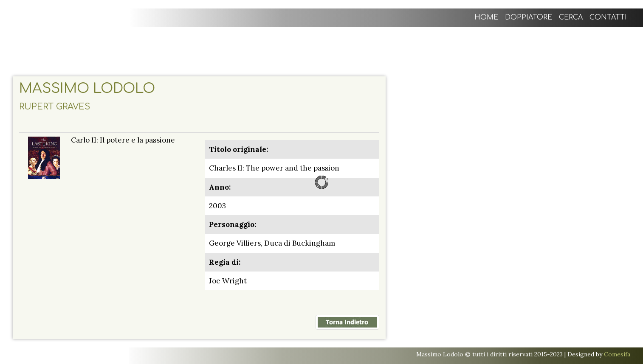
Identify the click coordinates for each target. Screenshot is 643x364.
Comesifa (617, 354)
